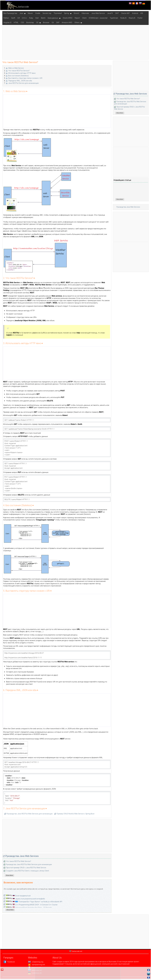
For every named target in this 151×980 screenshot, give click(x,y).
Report (77, 18)
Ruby (31, 18)
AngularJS (7, 23)
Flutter (140, 18)
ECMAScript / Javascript (98, 18)
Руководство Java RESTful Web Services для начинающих (30, 814)
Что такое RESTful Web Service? (18, 861)
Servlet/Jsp (47, 13)
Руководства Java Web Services (22, 856)
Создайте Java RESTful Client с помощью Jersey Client (27, 871)
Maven (30, 13)
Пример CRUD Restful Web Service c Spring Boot (75, 814)
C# (19, 18)
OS (37, 23)
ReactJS (132, 18)
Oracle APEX (68, 18)
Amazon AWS (67, 23)
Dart (37, 18)
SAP (58, 23)
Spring (66, 13)
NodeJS (123, 18)
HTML (16, 23)
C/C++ (24, 18)
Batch (43, 18)
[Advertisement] (76, 43)
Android (135, 13)
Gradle (38, 13)
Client (84, 18)
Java (21, 13)
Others (77, 23)
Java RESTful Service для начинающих (23, 83)
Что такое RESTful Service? (19, 71)
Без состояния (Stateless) (18, 76)
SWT (117, 13)
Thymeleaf (58, 13)
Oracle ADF (125, 13)
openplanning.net (36, 965)
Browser (46, 23)
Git (53, 23)
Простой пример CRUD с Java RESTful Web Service (26, 868)
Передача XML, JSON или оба (20, 81)
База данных (53, 18)
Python (6, 18)
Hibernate (85, 13)
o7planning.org (36, 962)
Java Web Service (98, 13)
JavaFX (110, 13)
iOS (142, 13)
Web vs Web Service (16, 68)
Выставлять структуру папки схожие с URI (25, 78)
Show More (9, 875)
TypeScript (114, 18)
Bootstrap (30, 23)
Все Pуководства (10, 13)
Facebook (9, 962)
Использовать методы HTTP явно (22, 73)
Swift (13, 18)
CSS (22, 23)
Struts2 (76, 13)
